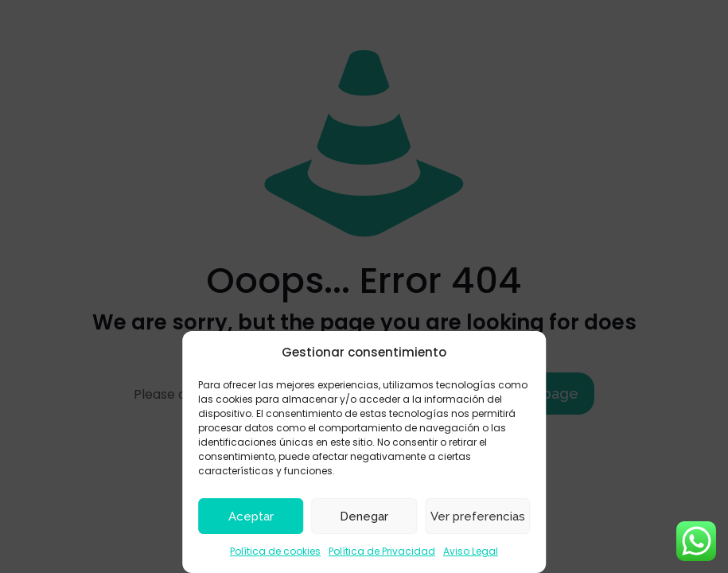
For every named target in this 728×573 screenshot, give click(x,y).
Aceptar (251, 516)
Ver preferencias (478, 516)
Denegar (364, 516)
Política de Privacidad (382, 551)
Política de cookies (275, 551)
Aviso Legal (471, 551)
